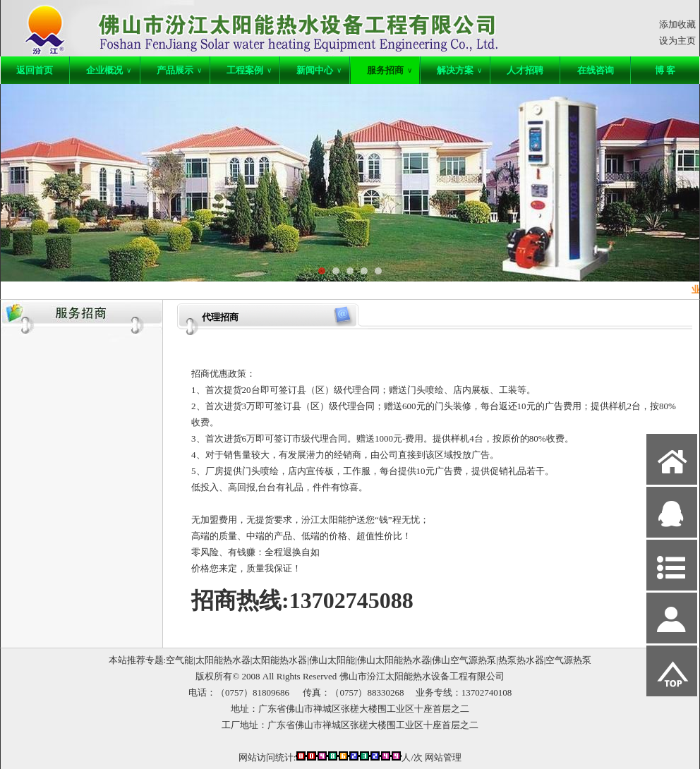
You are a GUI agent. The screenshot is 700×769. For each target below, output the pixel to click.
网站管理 (443, 757)
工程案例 (249, 70)
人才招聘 (525, 70)
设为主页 (677, 41)
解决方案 (459, 70)
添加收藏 (677, 24)
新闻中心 (319, 70)
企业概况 (109, 70)
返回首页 (35, 70)
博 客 (665, 70)
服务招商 (390, 70)
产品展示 (179, 70)
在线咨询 (596, 70)
